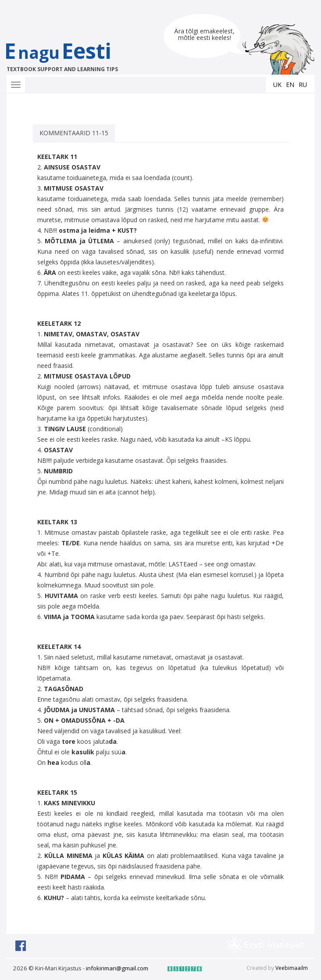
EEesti (67, 55)
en (290, 85)
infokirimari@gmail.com (117, 968)
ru (303, 85)
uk (277, 85)
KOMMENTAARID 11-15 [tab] (74, 133)
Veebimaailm (292, 968)
